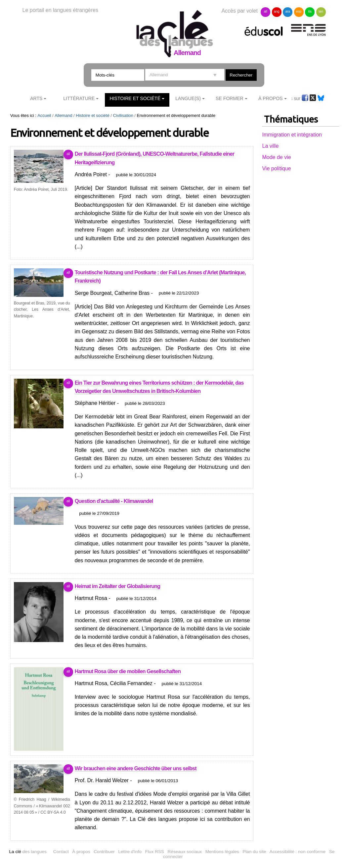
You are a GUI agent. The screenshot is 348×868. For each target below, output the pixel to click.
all (266, 11)
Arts (36, 98)
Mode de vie (276, 157)
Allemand (63, 115)
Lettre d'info (130, 852)
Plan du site (254, 852)
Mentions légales (222, 852)
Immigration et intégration (292, 135)
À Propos (271, 98)
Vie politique (276, 168)
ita (310, 11)
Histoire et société (135, 98)
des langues (28, 852)
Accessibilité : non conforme (298, 852)
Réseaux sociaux (185, 852)
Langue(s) (188, 98)
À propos (81, 852)
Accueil (44, 115)
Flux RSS (155, 852)
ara (287, 11)
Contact (61, 852)
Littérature (79, 98)
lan (321, 11)
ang (277, 11)
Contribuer (104, 852)
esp (299, 11)
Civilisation (123, 115)
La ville (270, 146)
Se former (230, 98)
